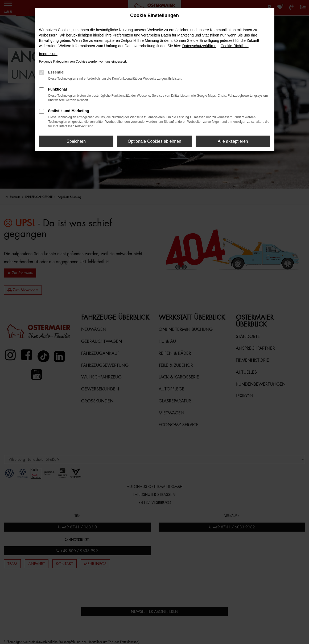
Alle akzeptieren (233, 141)
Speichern (76, 141)
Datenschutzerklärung (200, 46)
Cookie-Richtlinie (235, 46)
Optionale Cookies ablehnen (154, 141)
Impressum (48, 54)
